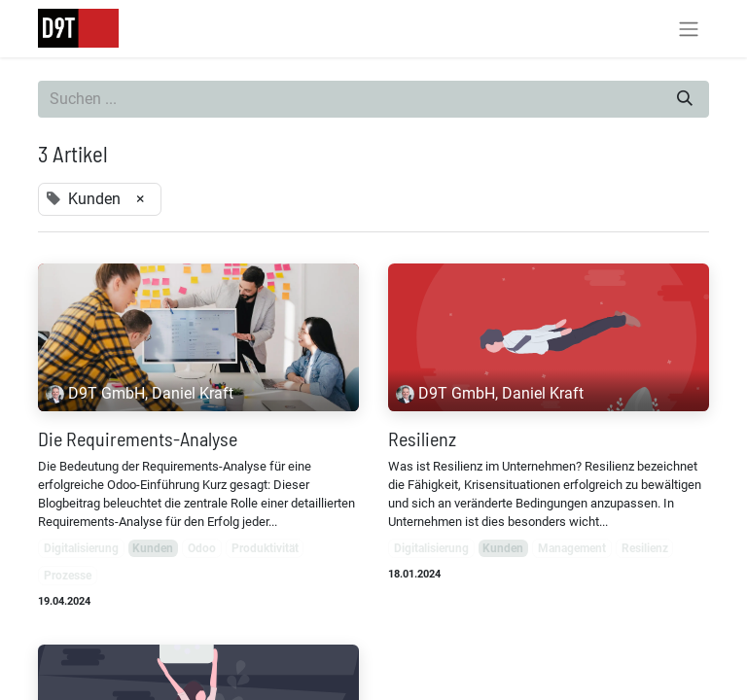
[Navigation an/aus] (689, 29)
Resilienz (422, 438)
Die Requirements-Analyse (138, 438)
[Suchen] (685, 99)
